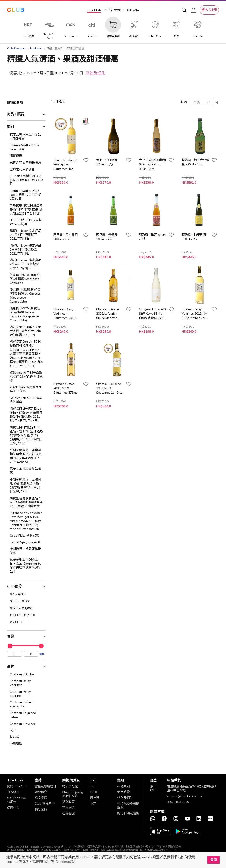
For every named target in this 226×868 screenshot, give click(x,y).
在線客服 (69, 813)
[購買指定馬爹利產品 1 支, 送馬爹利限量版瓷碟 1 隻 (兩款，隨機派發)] (26, 502)
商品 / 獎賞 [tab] (16, 114)
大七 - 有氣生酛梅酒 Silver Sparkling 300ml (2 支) (153, 164)
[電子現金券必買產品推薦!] (26, 471)
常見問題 (69, 808)
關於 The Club (17, 786)
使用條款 (123, 792)
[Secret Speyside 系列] (26, 542)
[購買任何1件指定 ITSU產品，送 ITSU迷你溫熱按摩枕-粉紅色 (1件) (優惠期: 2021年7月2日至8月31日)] (26, 436)
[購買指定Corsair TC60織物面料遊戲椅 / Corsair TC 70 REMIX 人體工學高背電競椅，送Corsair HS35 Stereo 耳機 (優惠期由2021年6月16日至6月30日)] (26, 354)
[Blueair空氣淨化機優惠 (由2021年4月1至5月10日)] (26, 180)
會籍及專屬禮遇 (46, 786)
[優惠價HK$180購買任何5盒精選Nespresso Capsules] (26, 279)
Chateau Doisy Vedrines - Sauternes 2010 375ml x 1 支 (64, 314)
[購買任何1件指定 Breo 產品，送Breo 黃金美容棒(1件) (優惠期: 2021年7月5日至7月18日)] (26, 415)
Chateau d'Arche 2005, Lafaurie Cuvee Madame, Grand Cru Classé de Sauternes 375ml (110, 314)
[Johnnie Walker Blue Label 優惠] (26, 147)
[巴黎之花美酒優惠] (26, 169)
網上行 (94, 798)
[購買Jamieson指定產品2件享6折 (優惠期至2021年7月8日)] (26, 235)
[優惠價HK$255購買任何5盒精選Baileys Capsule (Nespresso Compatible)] (26, 314)
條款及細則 (95, 73)
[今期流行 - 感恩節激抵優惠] (26, 551)
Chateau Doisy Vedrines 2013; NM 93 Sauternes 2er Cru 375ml (194, 314)
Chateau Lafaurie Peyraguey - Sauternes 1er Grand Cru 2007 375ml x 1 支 (65, 165)
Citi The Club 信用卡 (16, 800)
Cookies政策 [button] (65, 862)
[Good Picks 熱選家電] (26, 536)
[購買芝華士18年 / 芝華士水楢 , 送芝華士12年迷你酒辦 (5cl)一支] (26, 331)
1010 (93, 792)
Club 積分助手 (45, 804)
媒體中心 (13, 808)
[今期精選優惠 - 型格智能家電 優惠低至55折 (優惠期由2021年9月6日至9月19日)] (26, 486)
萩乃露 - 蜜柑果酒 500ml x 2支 (66, 237)
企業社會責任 (114, 10)
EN (152, 790)
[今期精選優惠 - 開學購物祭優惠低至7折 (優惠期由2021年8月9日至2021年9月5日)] (26, 456)
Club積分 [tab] (14, 586)
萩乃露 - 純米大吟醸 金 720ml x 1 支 (195, 162)
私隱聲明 (123, 786)
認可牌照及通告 (128, 813)
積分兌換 (41, 809)
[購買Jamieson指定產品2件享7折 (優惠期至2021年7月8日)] (26, 250)
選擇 (42, 655)
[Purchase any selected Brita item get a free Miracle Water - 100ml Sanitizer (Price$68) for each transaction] (26, 521)
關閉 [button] (213, 860)
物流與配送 (70, 786)
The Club (94, 10)
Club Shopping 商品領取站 (73, 794)
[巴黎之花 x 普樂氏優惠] (26, 163)
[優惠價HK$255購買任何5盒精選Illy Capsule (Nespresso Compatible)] (26, 296)
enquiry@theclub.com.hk (185, 796)
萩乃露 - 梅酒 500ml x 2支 (153, 237)
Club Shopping (17, 49)
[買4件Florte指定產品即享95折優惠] (26, 389)
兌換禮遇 (41, 798)
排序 (184, 102)
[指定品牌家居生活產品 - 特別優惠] (26, 137)
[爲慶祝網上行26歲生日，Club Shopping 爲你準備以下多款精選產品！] (26, 566)
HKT (93, 804)
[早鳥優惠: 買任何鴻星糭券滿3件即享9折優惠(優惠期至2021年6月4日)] (26, 210)
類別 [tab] (11, 127)
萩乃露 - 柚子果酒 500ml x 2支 (194, 237)
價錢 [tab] (11, 636)
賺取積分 (41, 792)
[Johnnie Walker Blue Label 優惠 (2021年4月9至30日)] (26, 195)
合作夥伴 (133, 10)
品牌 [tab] (11, 667)
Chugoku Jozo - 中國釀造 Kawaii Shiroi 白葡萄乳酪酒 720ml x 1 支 (153, 314)
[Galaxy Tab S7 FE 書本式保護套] (26, 400)
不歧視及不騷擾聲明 (128, 806)
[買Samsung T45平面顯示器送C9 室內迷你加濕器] (26, 377)
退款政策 (69, 802)
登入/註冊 (209, 10)
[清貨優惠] (26, 156)
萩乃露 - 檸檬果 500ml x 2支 (107, 237)
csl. (92, 786)
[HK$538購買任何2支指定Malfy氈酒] (26, 222)
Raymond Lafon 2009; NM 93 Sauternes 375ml (65, 388)
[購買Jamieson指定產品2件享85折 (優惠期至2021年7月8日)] (26, 264)
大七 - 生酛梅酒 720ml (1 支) (107, 162)
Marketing (36, 49)
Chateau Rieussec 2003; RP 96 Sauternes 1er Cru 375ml (109, 388)
